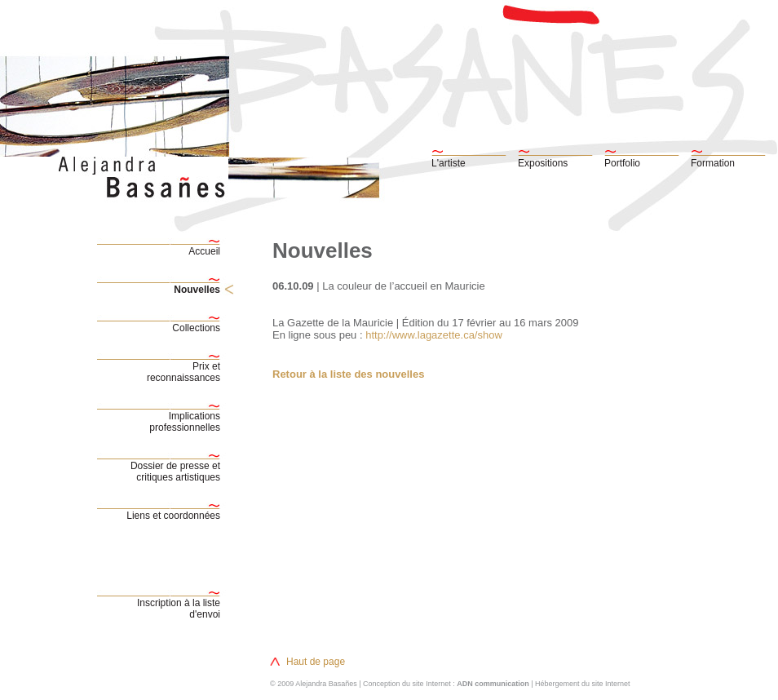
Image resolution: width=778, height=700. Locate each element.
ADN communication (493, 684)
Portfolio (622, 163)
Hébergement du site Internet (583, 684)
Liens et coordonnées (173, 516)
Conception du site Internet (407, 684)
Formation (713, 163)
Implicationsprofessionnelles (185, 422)
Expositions (543, 163)
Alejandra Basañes (326, 684)
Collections (196, 328)
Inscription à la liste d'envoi (179, 609)
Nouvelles (197, 290)
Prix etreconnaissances (183, 372)
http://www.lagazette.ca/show (433, 335)
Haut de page (316, 662)
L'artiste (449, 163)
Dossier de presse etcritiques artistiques (175, 472)
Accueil (204, 251)
